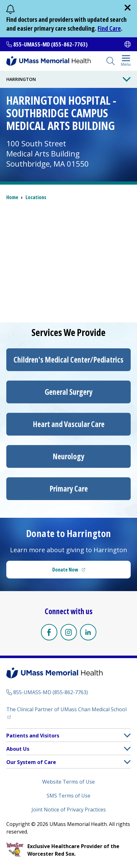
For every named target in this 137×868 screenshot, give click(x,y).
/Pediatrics (68, 360)
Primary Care (69, 489)
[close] (128, 8)
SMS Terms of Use (68, 796)
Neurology (68, 456)
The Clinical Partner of (68, 709)
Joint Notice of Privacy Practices (69, 810)
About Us (18, 749)
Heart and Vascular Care (69, 424)
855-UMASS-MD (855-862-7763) (50, 44)
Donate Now (82, 572)
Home (12, 197)
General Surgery (69, 392)
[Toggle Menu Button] (127, 79)
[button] (127, 735)
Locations (36, 197)
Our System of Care (31, 762)
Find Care (109, 28)
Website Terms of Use (68, 782)
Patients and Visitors (33, 736)
